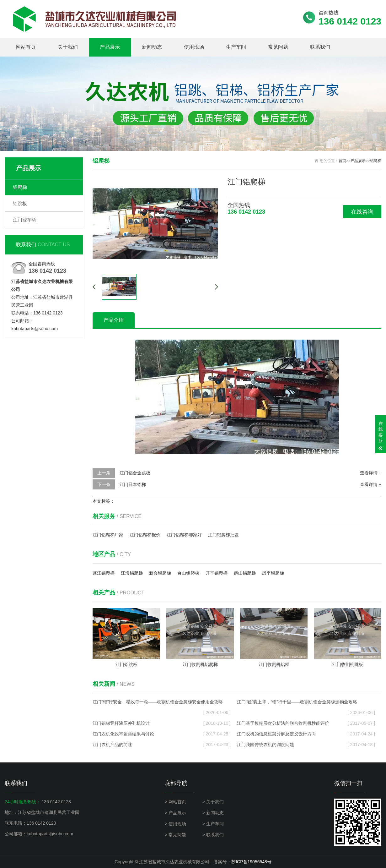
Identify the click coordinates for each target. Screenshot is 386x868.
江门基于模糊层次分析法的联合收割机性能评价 (306, 723)
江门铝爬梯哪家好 (184, 535)
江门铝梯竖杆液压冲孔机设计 (162, 723)
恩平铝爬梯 (273, 573)
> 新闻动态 (213, 813)
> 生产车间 (213, 824)
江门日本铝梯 (133, 484)
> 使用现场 (175, 824)
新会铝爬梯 (160, 573)
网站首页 (26, 47)
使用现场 (194, 47)
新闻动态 (152, 47)
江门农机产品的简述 (162, 745)
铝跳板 (20, 203)
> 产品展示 (175, 813)
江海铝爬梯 (132, 573)
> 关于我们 (213, 802)
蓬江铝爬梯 (104, 573)
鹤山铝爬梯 (245, 573)
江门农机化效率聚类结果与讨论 (162, 734)
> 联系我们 (213, 835)
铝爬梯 (20, 187)
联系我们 (320, 47)
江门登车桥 (25, 220)
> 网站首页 (175, 802)
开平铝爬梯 (217, 573)
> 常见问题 (175, 835)
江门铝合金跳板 (135, 473)
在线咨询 (362, 212)
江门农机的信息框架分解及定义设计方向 (306, 734)
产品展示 (110, 47)
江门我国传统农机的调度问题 (306, 745)
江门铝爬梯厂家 (108, 535)
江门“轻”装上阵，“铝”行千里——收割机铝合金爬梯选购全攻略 (306, 703)
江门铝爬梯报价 (145, 535)
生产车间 (236, 47)
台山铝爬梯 (188, 573)
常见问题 (278, 47)
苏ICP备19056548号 (251, 862)
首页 (342, 161)
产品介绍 (114, 320)
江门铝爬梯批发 (223, 535)
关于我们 (68, 47)
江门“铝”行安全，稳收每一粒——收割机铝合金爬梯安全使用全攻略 (162, 703)
